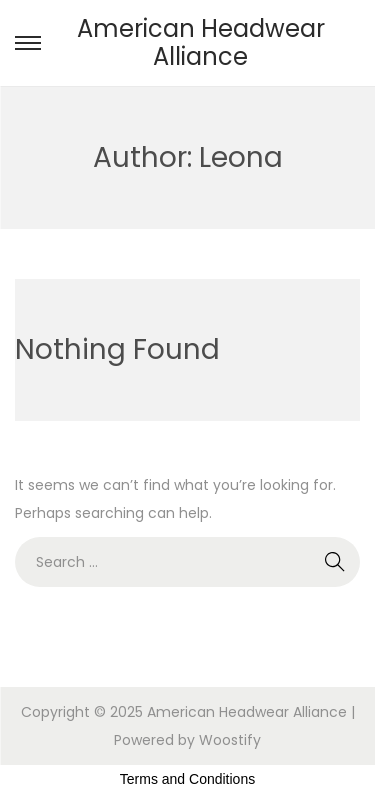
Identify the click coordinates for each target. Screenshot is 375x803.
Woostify (230, 740)
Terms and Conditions (187, 779)
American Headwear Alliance (201, 42)
